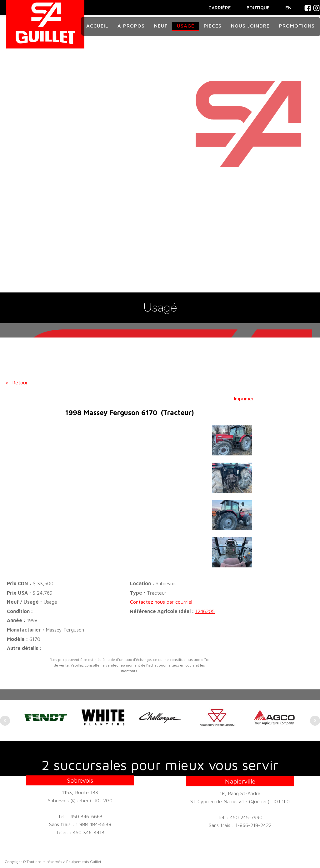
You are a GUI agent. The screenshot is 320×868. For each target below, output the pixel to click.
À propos (131, 26)
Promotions (297, 26)
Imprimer (244, 398)
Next (315, 721)
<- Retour (16, 383)
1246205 (205, 611)
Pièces (213, 26)
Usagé (186, 26)
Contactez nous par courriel (161, 602)
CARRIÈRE (220, 8)
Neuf (161, 26)
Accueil (97, 26)
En (288, 8)
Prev (5, 721)
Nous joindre (250, 26)
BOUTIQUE (258, 8)
